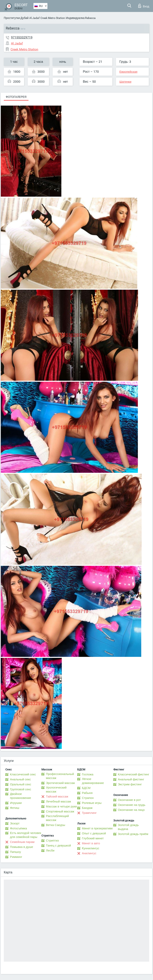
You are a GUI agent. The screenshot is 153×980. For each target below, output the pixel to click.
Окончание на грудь (132, 805)
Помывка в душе (22, 847)
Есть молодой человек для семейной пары (25, 835)
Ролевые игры (92, 803)
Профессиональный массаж (60, 776)
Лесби (50, 851)
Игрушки (16, 803)
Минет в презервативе (97, 828)
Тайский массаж (57, 797)
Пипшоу (15, 852)
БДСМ (86, 788)
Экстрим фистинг (130, 784)
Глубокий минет (93, 838)
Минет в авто (91, 843)
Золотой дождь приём (133, 834)
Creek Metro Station (53, 18)
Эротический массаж (60, 783)
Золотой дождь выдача (128, 827)
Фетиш (15, 808)
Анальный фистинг (131, 779)
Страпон (88, 798)
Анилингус (89, 853)
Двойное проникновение (21, 796)
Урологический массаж (56, 790)
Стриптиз (52, 841)
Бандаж (87, 808)
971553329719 (22, 37)
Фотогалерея (16, 97)
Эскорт (15, 823)
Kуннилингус (91, 848)
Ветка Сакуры (56, 825)
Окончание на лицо (131, 810)
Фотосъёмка (18, 828)
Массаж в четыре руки (61, 806)
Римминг (16, 857)
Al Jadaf (34, 18)
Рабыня (87, 793)
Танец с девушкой (58, 846)
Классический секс (23, 774)
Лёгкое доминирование (93, 781)
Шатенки (125, 82)
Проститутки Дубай (16, 18)
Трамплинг (89, 813)
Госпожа (88, 774)
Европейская (128, 72)
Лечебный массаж (59, 801)
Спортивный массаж (60, 811)
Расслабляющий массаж (57, 818)
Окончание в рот (129, 800)
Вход (144, 6)
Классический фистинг (134, 774)
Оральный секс (21, 784)
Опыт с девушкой (94, 833)
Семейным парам (22, 842)
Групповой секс (21, 789)
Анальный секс (20, 779)
